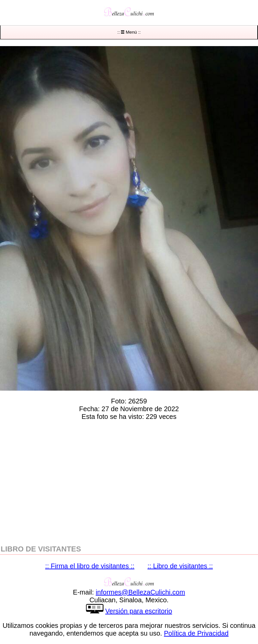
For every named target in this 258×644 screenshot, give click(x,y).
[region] (129, 481)
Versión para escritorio (139, 611)
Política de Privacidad (196, 633)
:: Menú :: (129, 32)
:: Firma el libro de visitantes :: (90, 566)
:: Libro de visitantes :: (180, 566)
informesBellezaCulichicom (140, 592)
